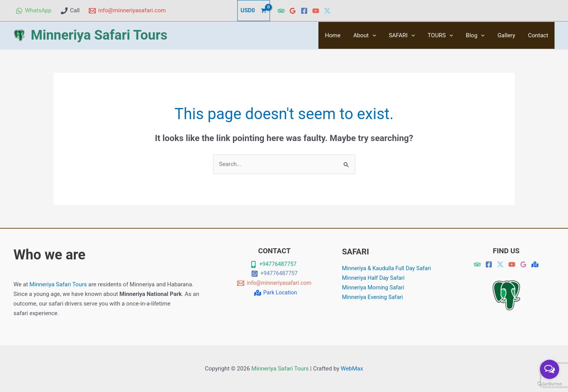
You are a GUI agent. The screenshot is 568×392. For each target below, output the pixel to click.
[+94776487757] (273, 264)
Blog (479, 35)
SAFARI (408, 35)
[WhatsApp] (34, 11)
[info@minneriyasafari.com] (127, 11)
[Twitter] (327, 11)
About (372, 35)
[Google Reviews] (293, 11)
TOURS (445, 35)
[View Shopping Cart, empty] (254, 11)
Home (341, 35)
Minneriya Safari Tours (99, 35)
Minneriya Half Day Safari (374, 278)
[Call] (70, 11)
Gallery (508, 35)
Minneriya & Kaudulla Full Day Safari (388, 268)
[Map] (535, 264)
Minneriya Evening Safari (373, 297)
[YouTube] (316, 11)
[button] (379, 35)
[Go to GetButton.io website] (550, 384)
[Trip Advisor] (281, 11)
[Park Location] (275, 293)
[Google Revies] (523, 264)
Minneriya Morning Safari (374, 287)
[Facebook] (304, 11)
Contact (539, 35)
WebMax (352, 369)
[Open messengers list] (550, 369)
